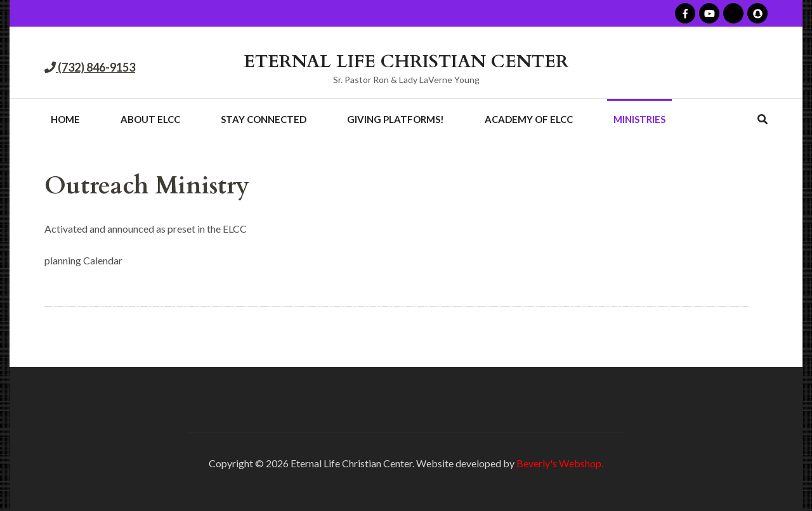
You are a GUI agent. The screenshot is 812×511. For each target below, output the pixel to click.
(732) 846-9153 (95, 67)
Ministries (639, 119)
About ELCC (150, 119)
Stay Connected (264, 119)
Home (65, 119)
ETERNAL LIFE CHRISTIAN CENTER (406, 61)
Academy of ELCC (529, 119)
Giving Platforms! (396, 119)
